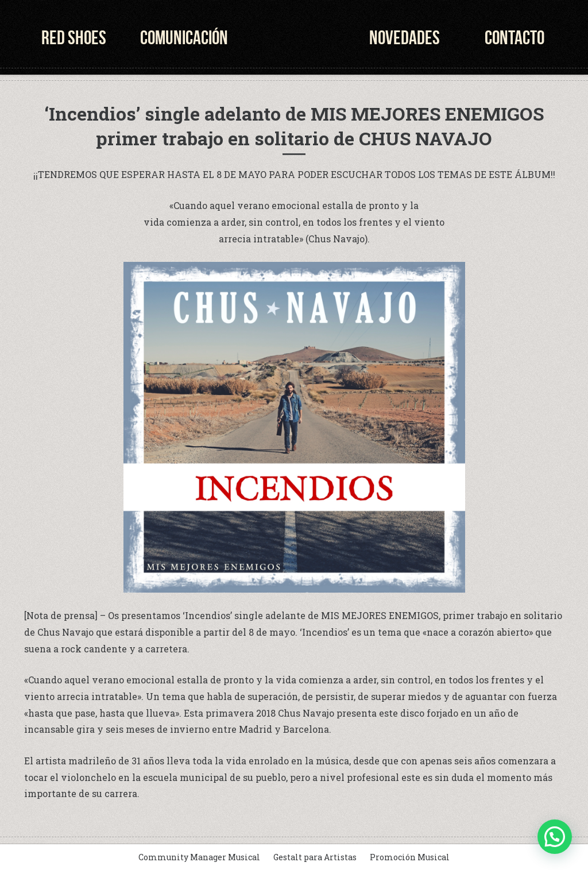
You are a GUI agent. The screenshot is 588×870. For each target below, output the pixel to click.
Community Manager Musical (199, 857)
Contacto (514, 38)
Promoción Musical (410, 857)
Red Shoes (74, 38)
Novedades (405, 38)
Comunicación (184, 38)
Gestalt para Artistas (315, 857)
